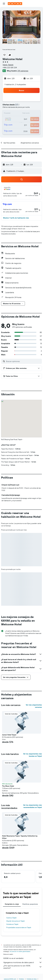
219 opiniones (23, 71)
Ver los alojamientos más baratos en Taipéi (33, 755)
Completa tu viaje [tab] (12, 904)
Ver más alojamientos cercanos (34, 706)
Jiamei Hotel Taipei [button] (9, 735)
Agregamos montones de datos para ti (23, 962)
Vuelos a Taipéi (11, 918)
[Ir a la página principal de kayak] (15, 4)
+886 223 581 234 (10, 67)
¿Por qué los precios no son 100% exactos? (23, 967)
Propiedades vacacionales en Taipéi (19, 927)
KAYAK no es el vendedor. (23, 958)
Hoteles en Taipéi (12, 924)
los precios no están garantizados (20, 951)
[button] (4, 4)
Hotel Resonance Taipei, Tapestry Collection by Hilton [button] (20, 837)
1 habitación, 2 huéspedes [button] (15, 84)
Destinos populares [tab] (30, 904)
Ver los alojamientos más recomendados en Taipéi (33, 806)
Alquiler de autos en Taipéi (15, 921)
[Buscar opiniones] (23, 361)
